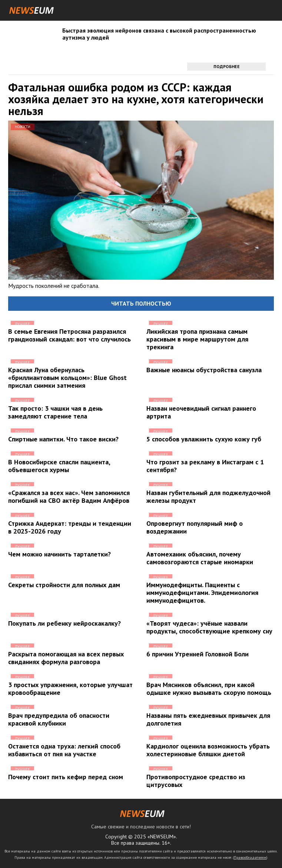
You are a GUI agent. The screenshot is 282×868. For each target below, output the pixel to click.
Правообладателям (250, 857)
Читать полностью (141, 303)
